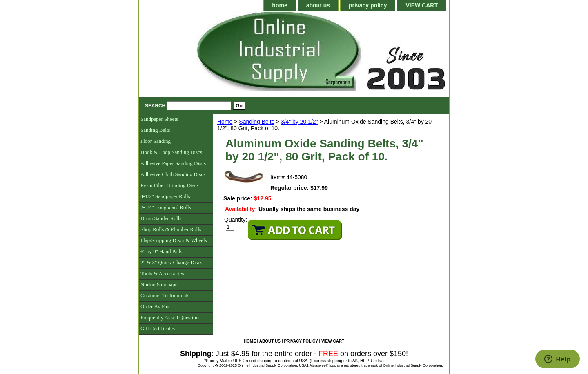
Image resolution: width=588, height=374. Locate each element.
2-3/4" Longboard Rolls (166, 207)
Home (225, 122)
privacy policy (368, 5)
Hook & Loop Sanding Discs (171, 152)
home (280, 5)
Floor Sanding (156, 141)
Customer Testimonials (165, 295)
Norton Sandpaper (160, 284)
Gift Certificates (158, 328)
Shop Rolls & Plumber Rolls (171, 229)
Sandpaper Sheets (159, 119)
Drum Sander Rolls (161, 218)
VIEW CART (422, 5)
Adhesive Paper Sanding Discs (173, 163)
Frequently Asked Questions (170, 317)
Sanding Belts (256, 122)
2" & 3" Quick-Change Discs (171, 262)
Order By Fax (155, 306)
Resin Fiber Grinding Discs (170, 185)
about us (318, 5)
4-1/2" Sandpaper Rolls (165, 196)
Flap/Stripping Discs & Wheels (174, 240)
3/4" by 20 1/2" (300, 122)
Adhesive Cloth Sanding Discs (173, 174)
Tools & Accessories (162, 273)
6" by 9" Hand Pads (161, 251)
